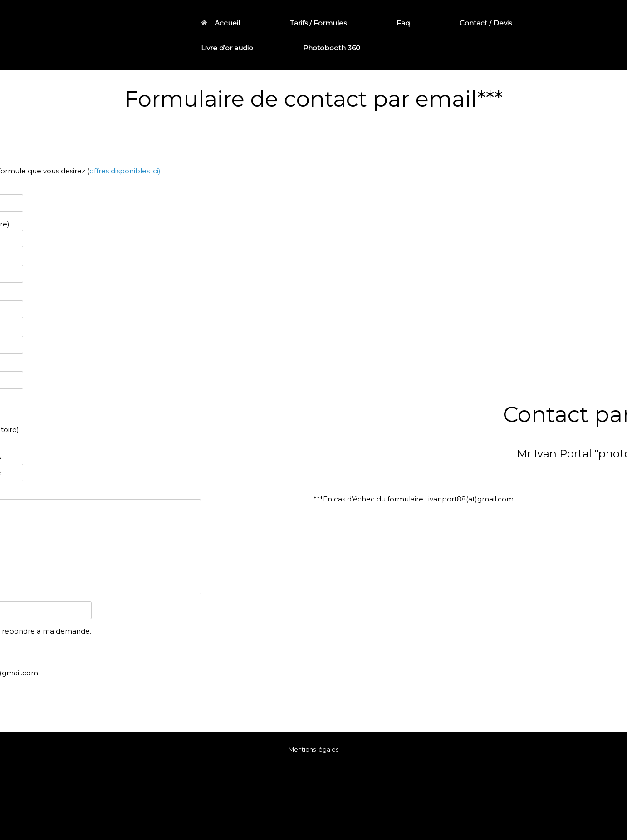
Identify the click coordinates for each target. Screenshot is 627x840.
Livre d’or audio (227, 48)
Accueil (220, 23)
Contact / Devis (486, 23)
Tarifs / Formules (318, 23)
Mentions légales (313, 749)
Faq (403, 23)
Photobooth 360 (332, 48)
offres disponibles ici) (125, 171)
